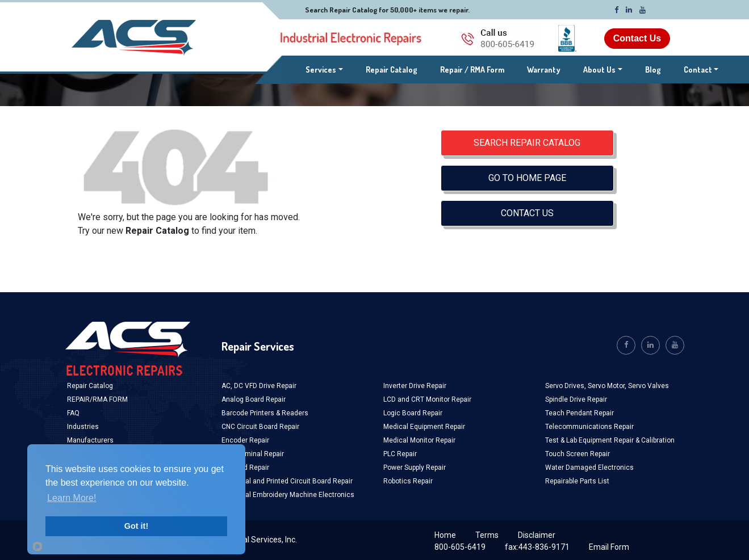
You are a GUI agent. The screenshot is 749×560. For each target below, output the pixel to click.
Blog (653, 70)
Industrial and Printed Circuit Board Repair (287, 481)
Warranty (544, 70)
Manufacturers (90, 440)
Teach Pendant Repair (579, 413)
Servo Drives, (566, 386)
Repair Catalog (392, 70)
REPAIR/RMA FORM (97, 399)
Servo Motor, (608, 386)
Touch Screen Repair (578, 454)
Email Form (609, 547)
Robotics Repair (408, 481)
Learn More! (72, 498)
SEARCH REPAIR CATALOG (527, 143)
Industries (83, 427)
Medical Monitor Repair (419, 440)
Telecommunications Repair (589, 427)
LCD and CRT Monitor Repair (427, 399)
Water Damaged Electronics (589, 468)
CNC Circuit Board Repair (260, 427)
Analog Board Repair (254, 399)
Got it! (136, 526)
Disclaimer (537, 535)
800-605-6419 (460, 547)
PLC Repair (400, 454)
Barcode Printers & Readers (265, 413)
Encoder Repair (245, 440)
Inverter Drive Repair (415, 386)
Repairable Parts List (577, 481)
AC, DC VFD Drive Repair (259, 386)
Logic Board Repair (413, 413)
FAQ (73, 413)
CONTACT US (527, 213)
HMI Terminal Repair (253, 454)
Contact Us (637, 38)
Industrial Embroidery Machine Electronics (288, 495)
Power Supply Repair (415, 468)
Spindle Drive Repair (576, 399)
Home (445, 535)
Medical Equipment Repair (424, 427)
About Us (599, 70)
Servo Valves (648, 386)
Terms (487, 535)
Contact (698, 70)
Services (324, 69)
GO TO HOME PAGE (527, 178)
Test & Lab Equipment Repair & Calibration (610, 440)
